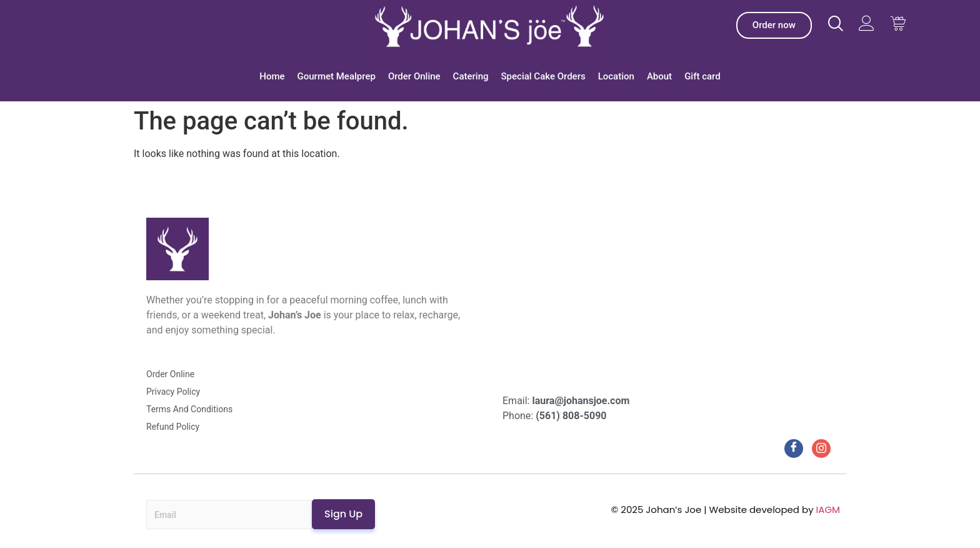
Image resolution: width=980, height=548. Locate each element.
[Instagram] (821, 449)
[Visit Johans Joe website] (835, 23)
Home (272, 76)
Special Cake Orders (543, 76)
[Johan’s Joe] (490, 26)
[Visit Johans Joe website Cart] (898, 23)
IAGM (828, 510)
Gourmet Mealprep (337, 76)
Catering (471, 76)
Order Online (414, 76)
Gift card (702, 76)
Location (616, 76)
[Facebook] (794, 449)
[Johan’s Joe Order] (774, 25)
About (659, 76)
